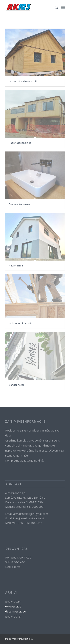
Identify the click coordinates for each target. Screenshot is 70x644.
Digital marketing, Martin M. (19, 639)
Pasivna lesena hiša (20, 143)
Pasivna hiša (16, 266)
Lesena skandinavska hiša (24, 81)
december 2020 (16, 611)
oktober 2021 (14, 606)
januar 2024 (13, 601)
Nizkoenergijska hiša (21, 323)
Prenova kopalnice (19, 204)
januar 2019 (13, 616)
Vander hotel (16, 385)
